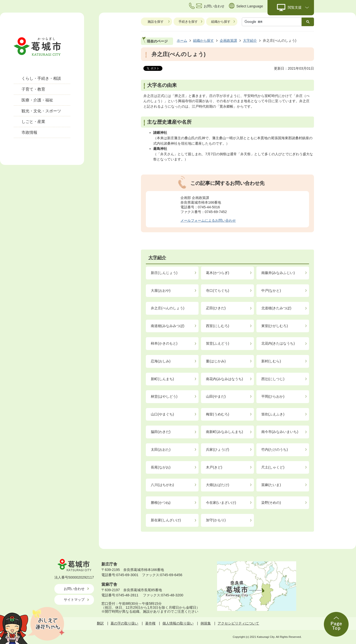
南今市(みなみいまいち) (280, 432)
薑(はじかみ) (216, 361)
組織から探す (221, 22)
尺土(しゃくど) (273, 467)
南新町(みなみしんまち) (224, 432)
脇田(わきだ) (161, 432)
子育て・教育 (33, 89)
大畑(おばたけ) (218, 485)
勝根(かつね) (161, 503)
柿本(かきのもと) (164, 343)
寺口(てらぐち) (218, 291)
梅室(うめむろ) (218, 414)
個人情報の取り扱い (178, 623)
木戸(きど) (214, 467)
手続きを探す (188, 22)
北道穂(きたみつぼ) (276, 308)
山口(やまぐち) (162, 414)
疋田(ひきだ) (216, 308)
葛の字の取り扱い (124, 623)
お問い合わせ (74, 589)
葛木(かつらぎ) (218, 273)
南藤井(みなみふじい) (278, 273)
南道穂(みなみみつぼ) (168, 326)
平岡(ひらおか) (273, 396)
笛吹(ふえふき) (273, 414)
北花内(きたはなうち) (278, 343)
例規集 (206, 623)
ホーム (182, 40)
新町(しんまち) (162, 379)
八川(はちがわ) (162, 485)
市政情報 (29, 132)
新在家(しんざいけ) (166, 520)
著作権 (150, 623)
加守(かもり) (216, 520)
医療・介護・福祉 (37, 100)
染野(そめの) (271, 503)
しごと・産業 (33, 122)
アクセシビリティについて (238, 623)
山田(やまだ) (216, 396)
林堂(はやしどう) (164, 396)
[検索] (273, 22)
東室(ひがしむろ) (275, 326)
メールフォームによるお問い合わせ (208, 220)
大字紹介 (250, 40)
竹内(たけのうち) (275, 449)
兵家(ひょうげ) (218, 449)
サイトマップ (74, 600)
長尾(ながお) (161, 467)
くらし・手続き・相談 (41, 78)
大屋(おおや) (161, 291)
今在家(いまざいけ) (221, 503)
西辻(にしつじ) (273, 379)
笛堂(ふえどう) (218, 343)
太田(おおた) (161, 449)
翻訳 (100, 623)
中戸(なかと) (271, 291)
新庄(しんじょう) (164, 273)
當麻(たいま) (271, 485)
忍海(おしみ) (161, 361)
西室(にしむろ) (218, 326)
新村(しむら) (271, 361)
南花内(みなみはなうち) (224, 379)
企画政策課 (228, 40)
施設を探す (156, 22)
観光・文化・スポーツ (41, 111)
